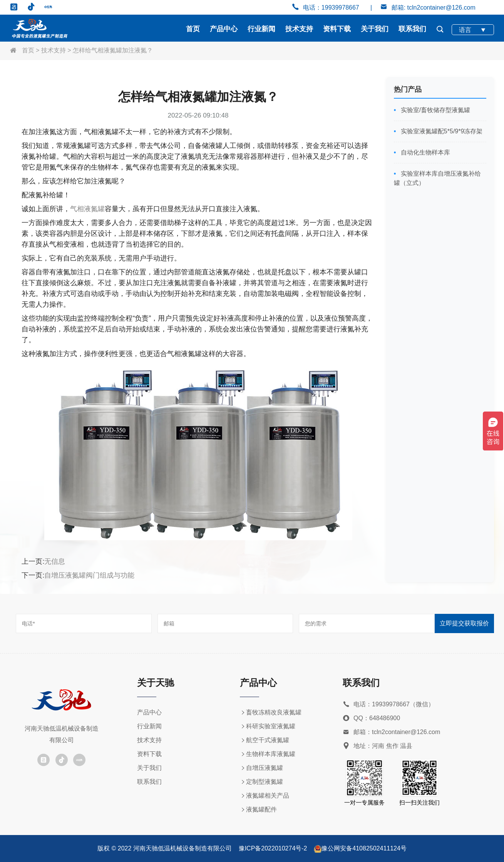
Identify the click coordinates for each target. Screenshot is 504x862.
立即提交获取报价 (464, 623)
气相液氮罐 (87, 209)
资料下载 (337, 29)
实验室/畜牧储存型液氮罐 (435, 110)
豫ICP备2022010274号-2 (273, 848)
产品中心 (224, 29)
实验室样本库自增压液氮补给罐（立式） (437, 178)
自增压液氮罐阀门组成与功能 (89, 575)
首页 (193, 29)
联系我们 (412, 29)
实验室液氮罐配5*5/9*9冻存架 (441, 131)
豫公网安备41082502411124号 (364, 848)
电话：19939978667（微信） (388, 705)
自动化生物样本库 (424, 152)
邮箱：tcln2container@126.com (391, 732)
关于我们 (375, 29)
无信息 (55, 561)
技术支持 (299, 29)
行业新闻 (261, 29)
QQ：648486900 (371, 718)
